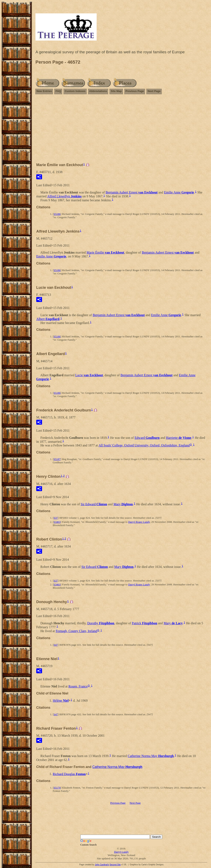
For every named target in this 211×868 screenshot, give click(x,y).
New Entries (44, 91)
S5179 (57, 788)
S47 (56, 645)
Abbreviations (98, 91)
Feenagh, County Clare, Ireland (76, 631)
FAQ (58, 91)
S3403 (57, 522)
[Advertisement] (121, 130)
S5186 (57, 214)
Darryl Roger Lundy (139, 522)
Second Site (115, 865)
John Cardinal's (102, 865)
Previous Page (135, 91)
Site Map (116, 91)
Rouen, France (78, 686)
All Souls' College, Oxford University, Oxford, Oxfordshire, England (144, 445)
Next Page (154, 91)
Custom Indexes (75, 91)
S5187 (57, 459)
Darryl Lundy (121, 852)
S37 (56, 518)
